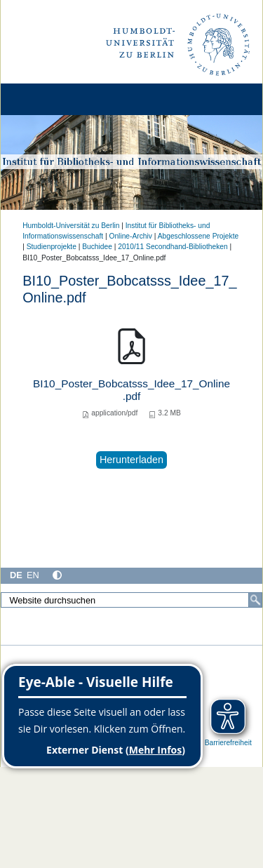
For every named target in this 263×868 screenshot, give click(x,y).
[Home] (50, 99)
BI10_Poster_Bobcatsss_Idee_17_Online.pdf (131, 390)
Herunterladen (131, 460)
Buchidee (97, 247)
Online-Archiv (130, 236)
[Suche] (255, 600)
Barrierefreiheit (228, 743)
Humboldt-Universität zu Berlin (71, 226)
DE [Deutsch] (16, 575)
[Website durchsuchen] (131, 600)
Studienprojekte (52, 247)
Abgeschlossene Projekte (198, 236)
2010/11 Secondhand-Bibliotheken (173, 247)
